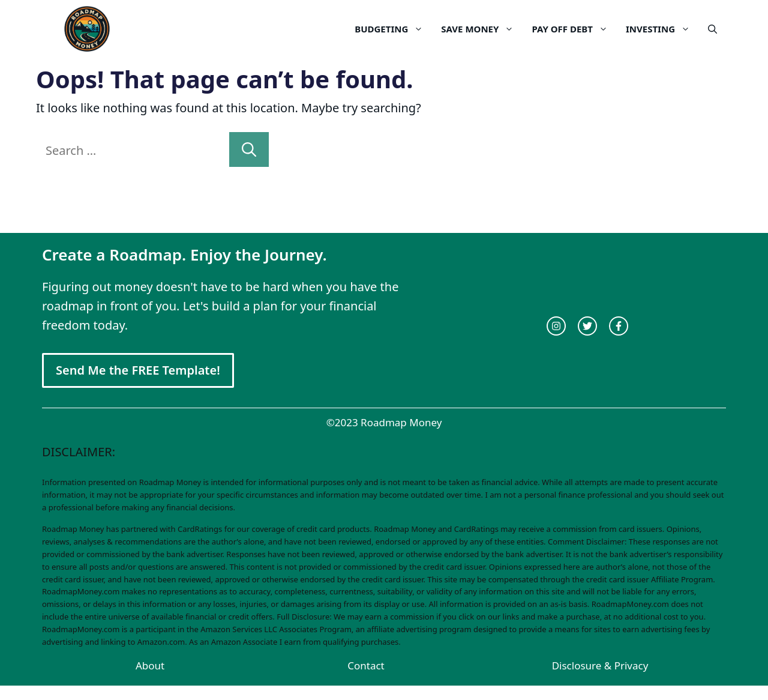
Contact (366, 665)
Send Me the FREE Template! (138, 370)
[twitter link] (587, 326)
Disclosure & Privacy (600, 665)
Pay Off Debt (574, 29)
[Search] (249, 149)
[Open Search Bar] (712, 29)
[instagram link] (556, 326)
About (150, 665)
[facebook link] (619, 326)
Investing (662, 29)
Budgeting (393, 29)
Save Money (482, 29)
